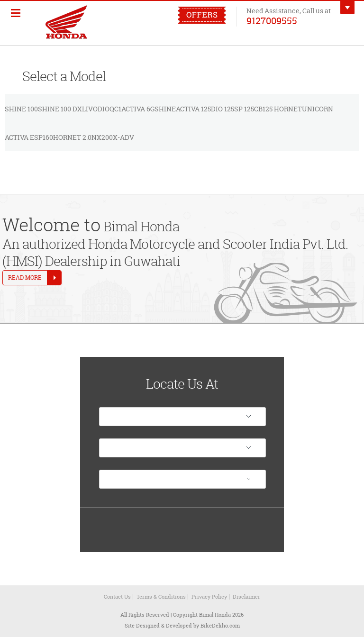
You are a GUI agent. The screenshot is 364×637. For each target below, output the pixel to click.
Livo (90, 109)
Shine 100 (21, 109)
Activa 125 (193, 109)
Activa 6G (138, 109)
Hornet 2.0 (72, 137)
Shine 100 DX (60, 109)
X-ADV (123, 137)
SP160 (44, 137)
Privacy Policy (209, 597)
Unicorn (318, 109)
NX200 (102, 137)
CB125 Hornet (278, 109)
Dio (104, 109)
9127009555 (272, 20)
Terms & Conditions (161, 597)
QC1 (115, 109)
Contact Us (117, 597)
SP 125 (244, 109)
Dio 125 (223, 109)
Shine (165, 109)
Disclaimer (246, 597)
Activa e (19, 137)
